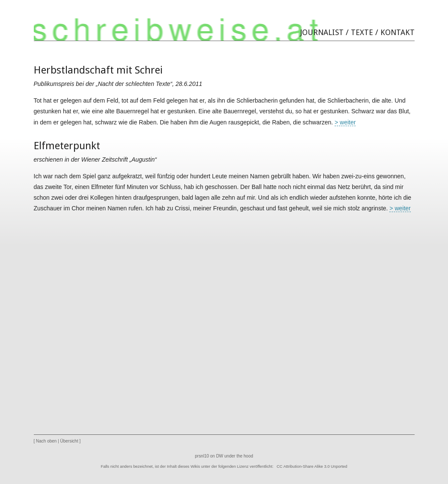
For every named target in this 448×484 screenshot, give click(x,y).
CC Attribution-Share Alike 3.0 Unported (312, 466)
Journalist (322, 32)
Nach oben (46, 441)
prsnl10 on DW (209, 456)
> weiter (345, 122)
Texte (362, 32)
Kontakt (398, 32)
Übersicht (69, 441)
